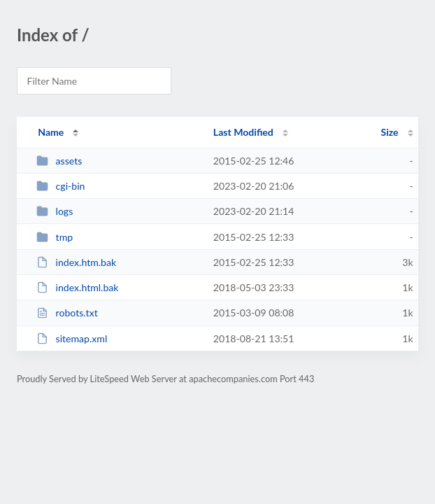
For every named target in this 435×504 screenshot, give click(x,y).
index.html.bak (77, 287)
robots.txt (67, 313)
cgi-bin (60, 186)
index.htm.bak (76, 262)
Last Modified (243, 132)
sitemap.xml (72, 338)
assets (59, 161)
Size (390, 132)
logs (55, 211)
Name (51, 132)
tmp (55, 237)
